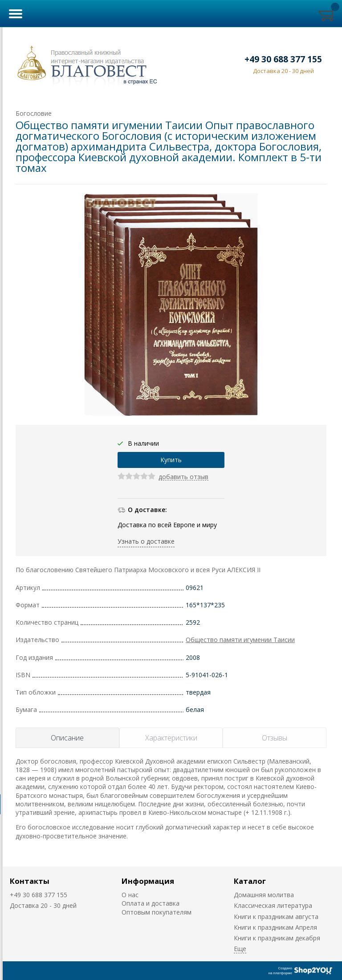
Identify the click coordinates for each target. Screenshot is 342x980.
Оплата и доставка (151, 903)
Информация (148, 881)
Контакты (30, 881)
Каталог (250, 881)
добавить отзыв (183, 477)
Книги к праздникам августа (276, 917)
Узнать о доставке (146, 541)
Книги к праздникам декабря (277, 938)
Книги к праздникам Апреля (275, 927)
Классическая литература (273, 905)
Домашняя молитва (264, 895)
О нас (130, 895)
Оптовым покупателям (157, 912)
